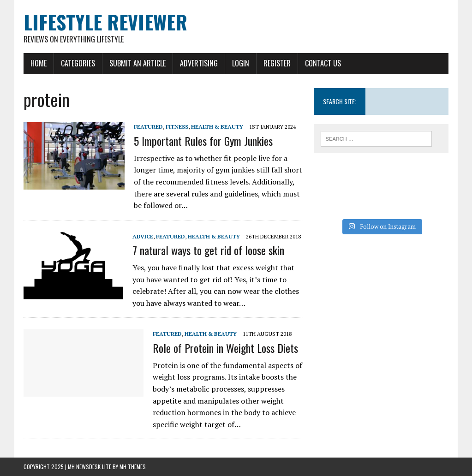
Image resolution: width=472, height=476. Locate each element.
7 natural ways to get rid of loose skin (208, 250)
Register (277, 63)
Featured (148, 127)
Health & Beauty (217, 127)
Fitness (177, 127)
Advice (143, 236)
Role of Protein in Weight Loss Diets (225, 348)
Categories (78, 63)
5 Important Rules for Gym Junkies (203, 141)
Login (241, 63)
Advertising (199, 63)
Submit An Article (137, 63)
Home (39, 63)
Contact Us (323, 63)
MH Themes (133, 467)
